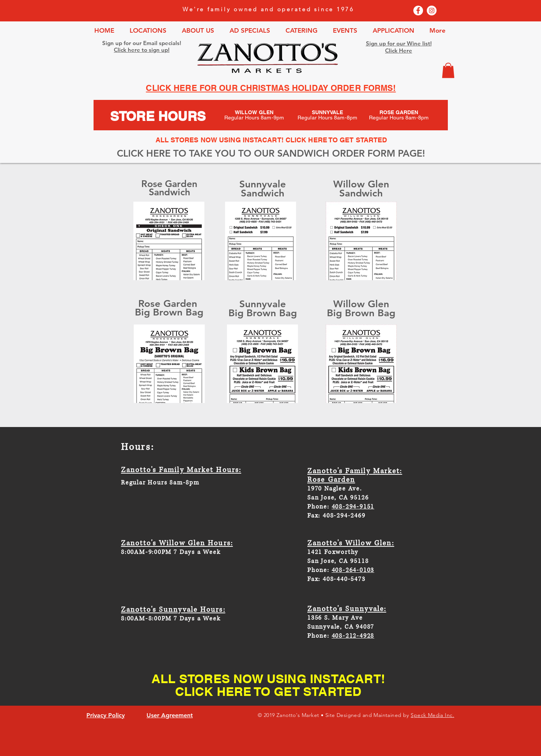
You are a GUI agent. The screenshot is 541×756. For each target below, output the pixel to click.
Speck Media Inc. (432, 715)
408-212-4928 (353, 636)
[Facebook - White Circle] (418, 11)
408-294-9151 (353, 507)
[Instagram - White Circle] (432, 11)
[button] (448, 70)
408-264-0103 (353, 570)
